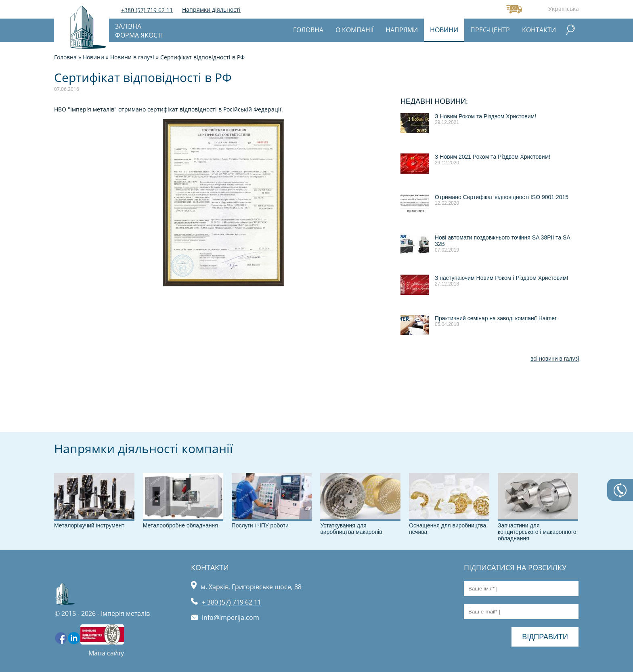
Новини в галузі (132, 57)
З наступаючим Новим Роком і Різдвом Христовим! (501, 278)
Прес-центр (490, 30)
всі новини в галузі (555, 359)
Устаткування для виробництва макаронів (351, 529)
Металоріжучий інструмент (89, 525)
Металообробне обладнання (180, 525)
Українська (564, 9)
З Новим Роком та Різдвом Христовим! (485, 116)
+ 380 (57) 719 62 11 (232, 602)
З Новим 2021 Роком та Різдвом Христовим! (493, 157)
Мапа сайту (106, 653)
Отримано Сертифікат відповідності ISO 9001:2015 (502, 197)
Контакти (539, 30)
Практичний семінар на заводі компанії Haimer (496, 318)
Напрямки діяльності (211, 9)
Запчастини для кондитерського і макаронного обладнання (537, 532)
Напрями (402, 30)
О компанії (354, 30)
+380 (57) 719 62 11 (147, 10)
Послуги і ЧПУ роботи (260, 525)
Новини (444, 30)
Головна (308, 30)
